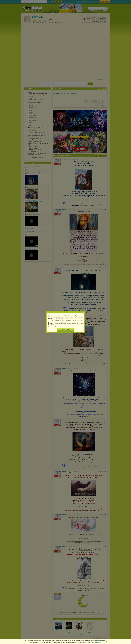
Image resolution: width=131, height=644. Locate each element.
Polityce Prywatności (96, 642)
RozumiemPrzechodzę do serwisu (66, 330)
